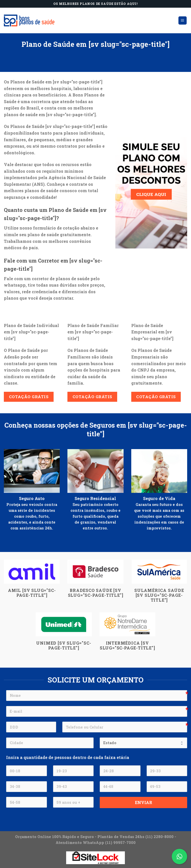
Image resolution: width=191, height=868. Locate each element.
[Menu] (183, 21)
